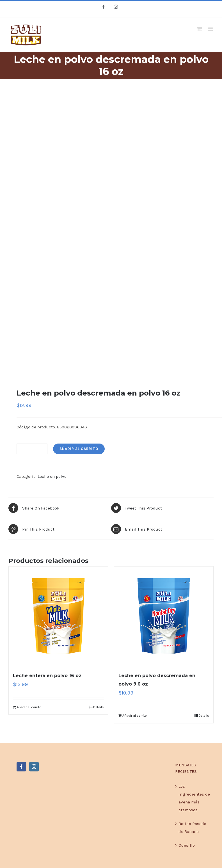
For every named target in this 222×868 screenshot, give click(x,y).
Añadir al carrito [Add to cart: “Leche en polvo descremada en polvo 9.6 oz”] (135, 716)
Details (99, 707)
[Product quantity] (32, 449)
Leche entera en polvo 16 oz (47, 676)
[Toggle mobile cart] (199, 29)
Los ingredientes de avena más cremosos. (194, 798)
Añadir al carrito (79, 449)
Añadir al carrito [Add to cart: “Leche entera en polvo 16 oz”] (29, 707)
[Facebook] (21, 767)
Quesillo (187, 845)
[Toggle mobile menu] (211, 29)
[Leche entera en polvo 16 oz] (58, 616)
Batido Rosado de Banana (192, 828)
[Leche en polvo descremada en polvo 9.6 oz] (164, 616)
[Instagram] (34, 767)
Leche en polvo (52, 476)
